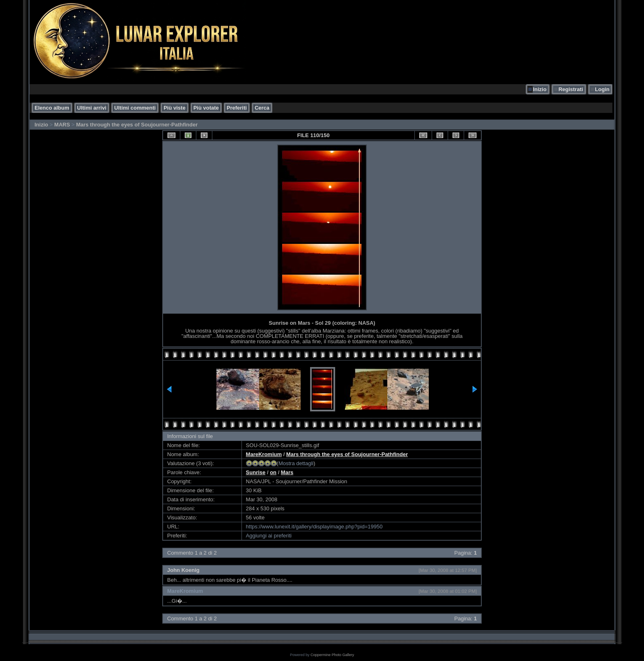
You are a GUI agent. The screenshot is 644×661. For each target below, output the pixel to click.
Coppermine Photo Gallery (332, 655)
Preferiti (237, 108)
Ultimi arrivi (92, 108)
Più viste (174, 108)
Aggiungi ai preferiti (269, 536)
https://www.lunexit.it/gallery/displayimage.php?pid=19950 (314, 527)
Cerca (262, 108)
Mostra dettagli (296, 463)
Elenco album (52, 108)
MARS (62, 125)
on (273, 472)
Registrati (571, 89)
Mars (287, 472)
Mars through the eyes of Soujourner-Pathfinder (137, 125)
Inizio (539, 89)
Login (602, 89)
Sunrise (256, 472)
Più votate (206, 108)
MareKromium (264, 454)
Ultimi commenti (135, 108)
